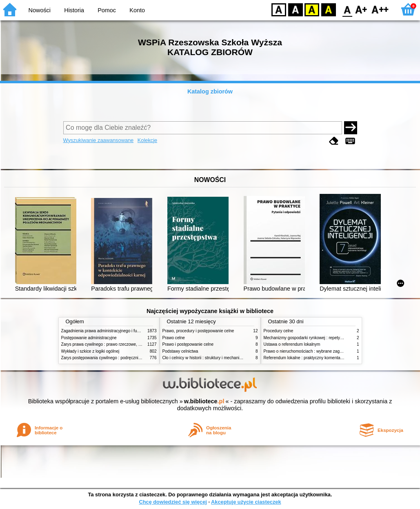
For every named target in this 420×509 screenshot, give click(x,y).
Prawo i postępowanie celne (188, 344)
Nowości (40, 10)
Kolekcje (147, 140)
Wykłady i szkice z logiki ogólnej (90, 351)
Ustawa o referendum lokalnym (292, 344)
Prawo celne (174, 338)
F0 (347, 9)
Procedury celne (279, 331)
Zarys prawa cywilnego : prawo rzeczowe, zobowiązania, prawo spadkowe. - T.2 (134, 344)
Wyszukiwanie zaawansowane (99, 140)
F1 (361, 9)
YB (312, 9)
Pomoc (107, 10)
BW (296, 9)
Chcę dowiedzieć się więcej (173, 502)
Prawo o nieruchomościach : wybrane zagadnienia (310, 351)
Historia (74, 10)
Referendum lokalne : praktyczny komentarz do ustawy (314, 358)
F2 (380, 9)
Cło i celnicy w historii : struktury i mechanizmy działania (213, 358)
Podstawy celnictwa (180, 351)
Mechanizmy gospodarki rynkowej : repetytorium (308, 338)
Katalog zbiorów (210, 91)
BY (328, 9)
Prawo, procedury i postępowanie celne (198, 331)
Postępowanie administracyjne (89, 338)
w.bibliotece (204, 401)
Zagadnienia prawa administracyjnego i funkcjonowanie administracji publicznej (133, 331)
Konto (137, 10)
